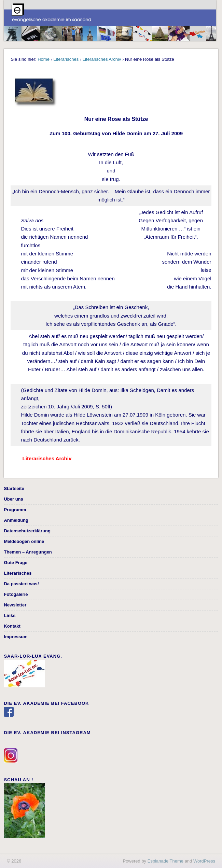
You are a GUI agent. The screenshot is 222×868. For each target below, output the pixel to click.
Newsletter (15, 605)
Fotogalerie (16, 594)
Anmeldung (16, 520)
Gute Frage (16, 563)
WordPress (204, 861)
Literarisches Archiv (102, 59)
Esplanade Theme (165, 861)
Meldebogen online (24, 541)
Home (44, 59)
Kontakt (12, 626)
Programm (15, 510)
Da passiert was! (21, 584)
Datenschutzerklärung (27, 531)
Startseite (14, 488)
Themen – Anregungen (28, 552)
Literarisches (66, 59)
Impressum (16, 637)
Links (10, 615)
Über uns (13, 499)
